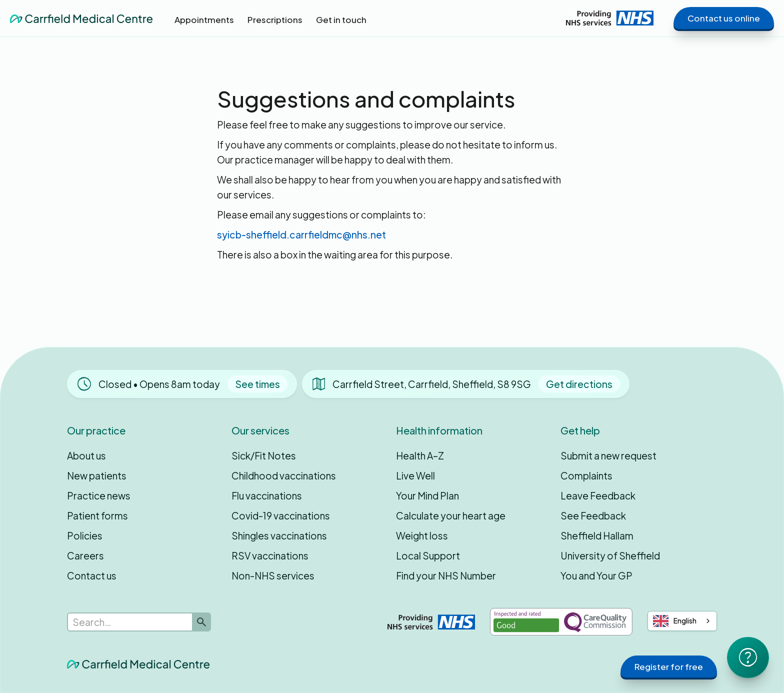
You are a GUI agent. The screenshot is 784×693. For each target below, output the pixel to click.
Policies (85, 535)
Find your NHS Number (446, 575)
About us (86, 455)
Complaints (586, 475)
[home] (81, 18)
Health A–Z (420, 455)
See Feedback (593, 515)
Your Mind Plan (427, 495)
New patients (97, 475)
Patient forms (97, 515)
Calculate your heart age (451, 515)
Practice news (99, 495)
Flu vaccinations (267, 495)
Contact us (92, 575)
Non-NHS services (273, 575)
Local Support (428, 555)
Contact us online (724, 18)
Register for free (669, 666)
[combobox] (682, 621)
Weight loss (422, 535)
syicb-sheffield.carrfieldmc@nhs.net (301, 234)
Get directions (579, 384)
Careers (85, 555)
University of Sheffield (610, 555)
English (675, 621)
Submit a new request (608, 455)
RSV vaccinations (270, 555)
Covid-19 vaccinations (281, 515)
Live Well (415, 475)
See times (257, 384)
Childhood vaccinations (284, 475)
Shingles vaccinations (279, 535)
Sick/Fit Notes (264, 455)
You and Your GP (596, 575)
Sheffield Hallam (597, 535)
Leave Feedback (598, 495)
